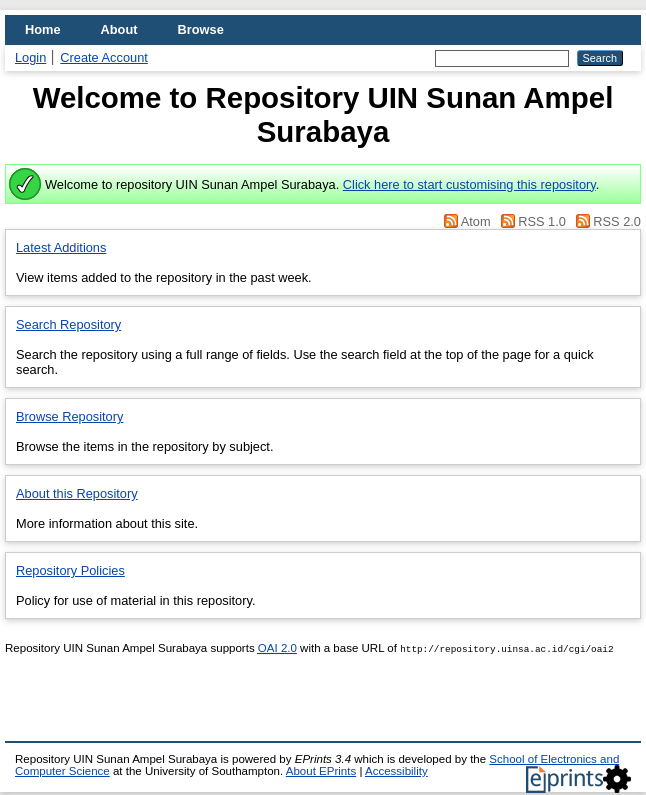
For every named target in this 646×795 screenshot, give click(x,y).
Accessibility (396, 771)
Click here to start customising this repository (469, 184)
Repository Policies (70, 570)
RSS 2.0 (617, 221)
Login (30, 57)
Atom (476, 221)
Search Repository (68, 324)
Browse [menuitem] (201, 29)
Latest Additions (61, 247)
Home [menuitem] (43, 29)
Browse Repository (69, 416)
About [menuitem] (119, 29)
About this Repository (77, 493)
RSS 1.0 (542, 221)
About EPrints (321, 771)
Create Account (104, 57)
